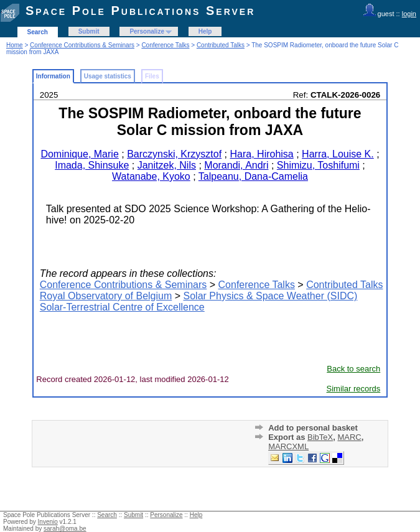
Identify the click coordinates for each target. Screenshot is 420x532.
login (409, 14)
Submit (89, 31)
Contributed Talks (221, 45)
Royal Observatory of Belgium (106, 296)
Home (15, 45)
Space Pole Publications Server (140, 11)
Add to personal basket (313, 428)
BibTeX (320, 437)
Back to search (353, 369)
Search (38, 32)
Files (152, 76)
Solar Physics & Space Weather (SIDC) (271, 296)
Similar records (354, 389)
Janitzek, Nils (167, 165)
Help (205, 31)
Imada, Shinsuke (92, 165)
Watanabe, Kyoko (151, 176)
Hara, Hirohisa (262, 154)
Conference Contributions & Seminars (82, 45)
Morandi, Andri (236, 165)
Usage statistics (108, 76)
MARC (349, 437)
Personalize (147, 31)
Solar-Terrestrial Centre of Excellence (122, 307)
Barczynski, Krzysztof (174, 154)
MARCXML (288, 446)
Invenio (48, 522)
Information (53, 76)
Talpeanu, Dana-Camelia (253, 176)
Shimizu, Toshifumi (318, 165)
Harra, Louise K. (338, 154)
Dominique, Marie (79, 154)
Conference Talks (165, 45)
